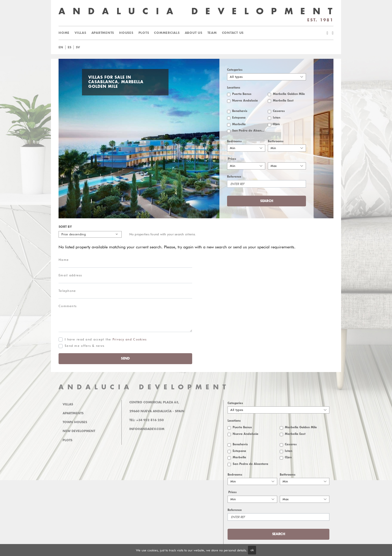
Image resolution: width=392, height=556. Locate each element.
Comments (68, 306)
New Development (79, 431)
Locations (234, 88)
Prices (232, 159)
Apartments (103, 33)
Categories (235, 70)
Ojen (276, 124)
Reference (234, 177)
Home (64, 33)
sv (78, 47)
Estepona (239, 118)
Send (125, 358)
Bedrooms (234, 141)
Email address (70, 275)
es (69, 47)
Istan (277, 118)
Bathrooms (276, 141)
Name (64, 260)
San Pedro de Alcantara (249, 131)
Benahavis (240, 111)
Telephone (67, 291)
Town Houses (75, 422)
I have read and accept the (106, 339)
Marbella (239, 124)
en (61, 47)
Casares (279, 111)
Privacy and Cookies (130, 339)
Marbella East (283, 101)
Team (212, 33)
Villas (80, 33)
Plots (144, 33)
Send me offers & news (85, 346)
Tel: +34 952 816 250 (146, 420)
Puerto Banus (242, 94)
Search (267, 201)
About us (194, 33)
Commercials (167, 33)
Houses (126, 33)
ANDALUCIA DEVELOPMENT (144, 387)
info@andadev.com (147, 429)
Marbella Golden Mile (289, 94)
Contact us (233, 33)
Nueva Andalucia (245, 101)
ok (252, 550)
